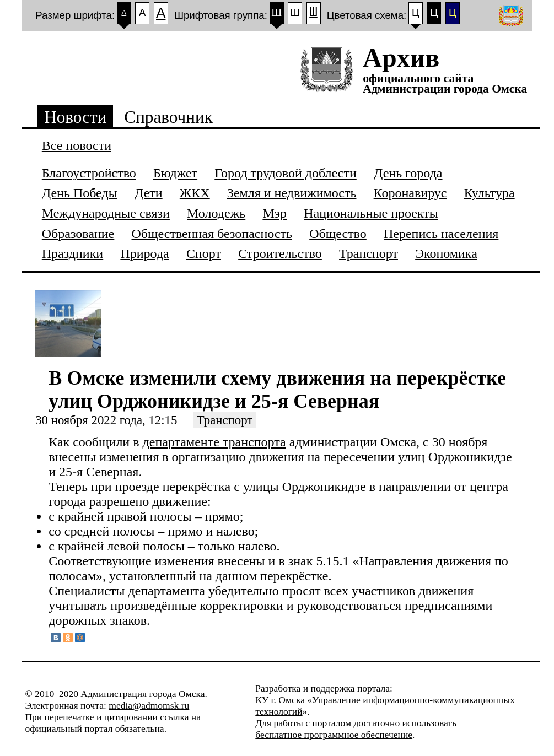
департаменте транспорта (214, 442)
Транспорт (225, 420)
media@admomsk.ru (149, 705)
